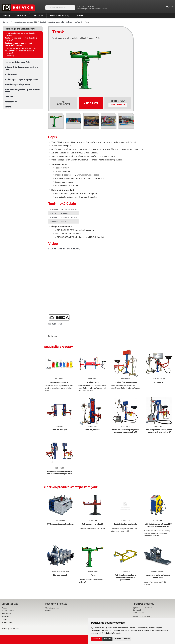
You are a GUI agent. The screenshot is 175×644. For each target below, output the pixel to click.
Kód (50, 324)
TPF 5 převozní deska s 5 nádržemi (61, 524)
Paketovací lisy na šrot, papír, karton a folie (22, 91)
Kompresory (9, 56)
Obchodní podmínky (52, 608)
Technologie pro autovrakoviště (20, 29)
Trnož (93, 575)
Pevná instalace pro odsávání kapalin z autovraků (21, 34)
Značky (4, 620)
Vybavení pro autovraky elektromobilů (20, 48)
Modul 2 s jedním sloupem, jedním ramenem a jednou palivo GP (126, 431)
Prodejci (5, 608)
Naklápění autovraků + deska (125, 524)
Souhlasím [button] (97, 639)
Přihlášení (5, 617)
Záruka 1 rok (52, 336)
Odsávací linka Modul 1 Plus (126, 382)
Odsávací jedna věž (93, 430)
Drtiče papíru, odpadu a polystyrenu (22, 79)
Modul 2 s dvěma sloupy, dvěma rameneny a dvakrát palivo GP (59, 473)
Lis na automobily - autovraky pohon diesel (158, 576)
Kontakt (79, 16)
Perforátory (10, 102)
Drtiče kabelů (11, 74)
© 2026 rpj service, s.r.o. (10, 629)
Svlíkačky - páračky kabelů (17, 84)
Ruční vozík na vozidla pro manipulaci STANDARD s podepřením (125, 577)
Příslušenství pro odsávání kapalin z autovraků (19, 52)
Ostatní (8, 107)
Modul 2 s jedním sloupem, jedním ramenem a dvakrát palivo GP (159, 431)
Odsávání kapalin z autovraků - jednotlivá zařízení (19, 44)
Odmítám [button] (107, 639)
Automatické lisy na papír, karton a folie (21, 68)
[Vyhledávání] (60, 8)
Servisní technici (8, 611)
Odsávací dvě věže (59, 430)
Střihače (9, 97)
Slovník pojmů (7, 622)
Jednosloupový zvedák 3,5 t (93, 524)
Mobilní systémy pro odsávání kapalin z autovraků (21, 39)
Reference (21, 16)
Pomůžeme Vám (118, 105)
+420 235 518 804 (143, 617)
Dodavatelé (38, 16)
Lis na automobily (60, 575)
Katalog (6, 16)
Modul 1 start (159, 382)
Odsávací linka (93, 382)
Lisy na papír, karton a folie (17, 62)
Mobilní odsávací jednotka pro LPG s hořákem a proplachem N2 (158, 525)
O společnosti (7, 614)
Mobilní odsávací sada (59, 382)
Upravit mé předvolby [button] (122, 639)
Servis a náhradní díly (59, 16)
